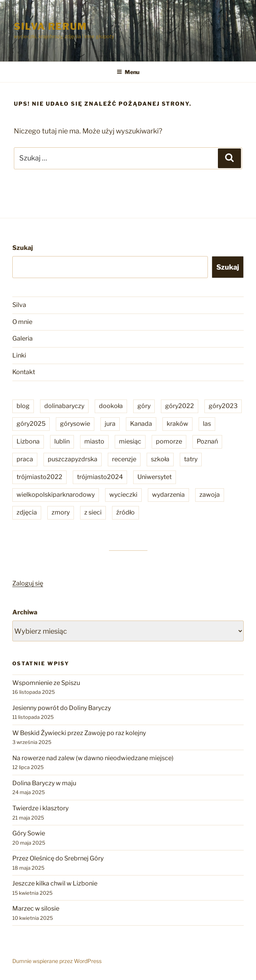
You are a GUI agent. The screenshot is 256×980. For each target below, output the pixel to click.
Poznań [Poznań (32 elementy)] (207, 441)
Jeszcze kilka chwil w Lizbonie (55, 883)
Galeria (23, 338)
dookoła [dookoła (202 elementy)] (111, 406)
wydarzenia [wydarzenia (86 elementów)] (168, 495)
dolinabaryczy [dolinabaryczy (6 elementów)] (64, 406)
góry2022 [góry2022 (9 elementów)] (180, 406)
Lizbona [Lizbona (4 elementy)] (28, 441)
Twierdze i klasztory (40, 808)
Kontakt (24, 372)
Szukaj (23, 248)
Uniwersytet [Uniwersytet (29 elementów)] (155, 477)
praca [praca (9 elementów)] (25, 459)
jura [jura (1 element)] (110, 424)
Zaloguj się (28, 583)
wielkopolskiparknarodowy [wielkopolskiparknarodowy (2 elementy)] (56, 495)
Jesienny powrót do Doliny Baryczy (62, 708)
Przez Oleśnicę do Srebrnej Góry (58, 858)
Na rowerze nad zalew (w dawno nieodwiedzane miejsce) (93, 758)
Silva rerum (50, 26)
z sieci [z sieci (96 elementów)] (93, 512)
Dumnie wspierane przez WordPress (57, 961)
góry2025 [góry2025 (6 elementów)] (31, 424)
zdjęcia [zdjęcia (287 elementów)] (27, 512)
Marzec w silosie (36, 908)
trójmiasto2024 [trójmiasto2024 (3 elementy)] (100, 477)
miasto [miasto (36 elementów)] (94, 441)
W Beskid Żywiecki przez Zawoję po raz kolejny (79, 733)
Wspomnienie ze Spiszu (46, 683)
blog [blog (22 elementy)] (23, 406)
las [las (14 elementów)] (207, 424)
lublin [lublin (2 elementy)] (62, 441)
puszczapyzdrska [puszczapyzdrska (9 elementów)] (73, 459)
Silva (19, 305)
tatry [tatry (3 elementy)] (191, 459)
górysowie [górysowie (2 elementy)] (75, 424)
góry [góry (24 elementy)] (144, 406)
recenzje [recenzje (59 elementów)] (124, 459)
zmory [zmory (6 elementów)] (61, 512)
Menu (128, 72)
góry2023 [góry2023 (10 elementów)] (223, 406)
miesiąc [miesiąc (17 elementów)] (130, 441)
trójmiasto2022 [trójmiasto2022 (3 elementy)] (39, 477)
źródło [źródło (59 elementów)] (125, 512)
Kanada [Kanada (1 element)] (141, 424)
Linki (19, 355)
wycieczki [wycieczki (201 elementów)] (123, 495)
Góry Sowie (29, 833)
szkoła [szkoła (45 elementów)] (160, 459)
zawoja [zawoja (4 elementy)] (210, 495)
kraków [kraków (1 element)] (177, 424)
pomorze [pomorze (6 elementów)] (169, 441)
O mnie (22, 322)
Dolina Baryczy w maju (44, 783)
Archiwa (25, 612)
